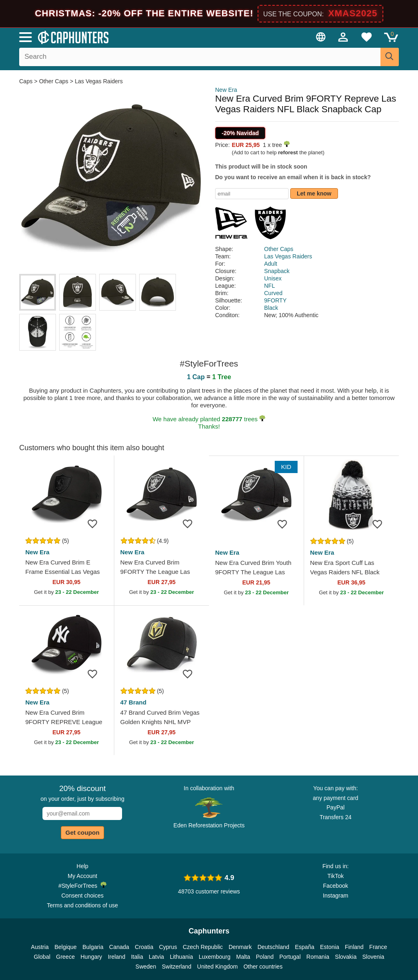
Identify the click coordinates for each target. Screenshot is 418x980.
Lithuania (181, 957)
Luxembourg (215, 957)
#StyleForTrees (82, 885)
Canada (119, 947)
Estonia (330, 947)
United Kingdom (218, 967)
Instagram (336, 896)
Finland (354, 947)
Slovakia (346, 957)
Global (42, 957)
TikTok (336, 876)
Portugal (290, 957)
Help (83, 866)
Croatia (144, 947)
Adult (271, 264)
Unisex (273, 278)
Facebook (335, 886)
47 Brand (133, 702)
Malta (243, 957)
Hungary (91, 957)
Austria (40, 947)
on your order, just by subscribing (82, 793)
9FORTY (275, 300)
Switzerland (176, 967)
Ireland (117, 957)
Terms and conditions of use (82, 905)
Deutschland (273, 947)
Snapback (277, 271)
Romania (318, 957)
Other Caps (54, 81)
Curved (273, 293)
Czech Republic (203, 947)
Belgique (66, 947)
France (378, 947)
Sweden (146, 967)
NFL (269, 286)
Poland (265, 957)
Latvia (157, 957)
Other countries (263, 967)
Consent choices (82, 896)
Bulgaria (93, 947)
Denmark (240, 947)
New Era (226, 90)
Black (271, 308)
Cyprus (168, 947)
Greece (65, 957)
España (305, 947)
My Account (82, 876)
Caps (27, 81)
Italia (137, 957)
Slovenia (373, 957)
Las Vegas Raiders (99, 81)
